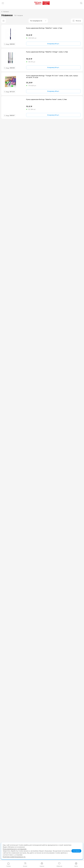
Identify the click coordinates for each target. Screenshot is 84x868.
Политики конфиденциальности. (14, 857)
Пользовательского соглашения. (15, 849)
